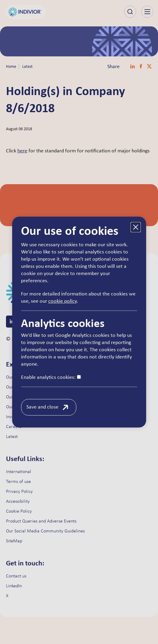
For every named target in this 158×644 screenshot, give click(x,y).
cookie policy (63, 301)
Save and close (42, 407)
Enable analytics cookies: (51, 377)
